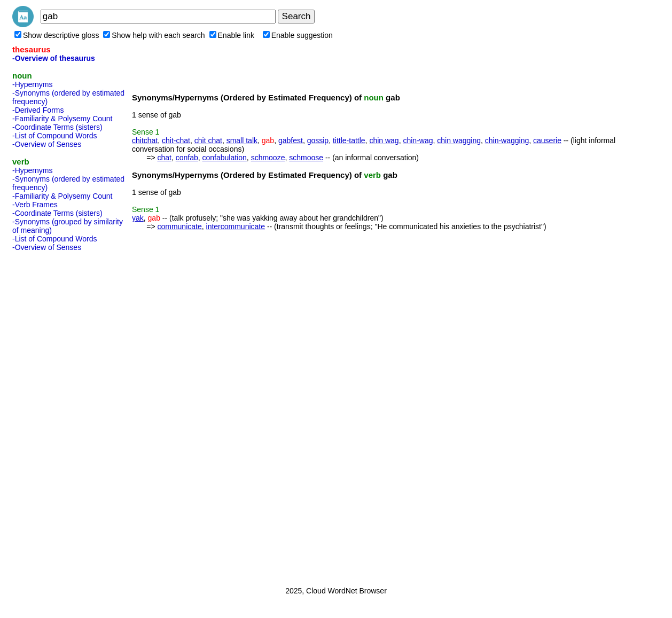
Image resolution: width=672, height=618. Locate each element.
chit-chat (176, 140)
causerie (547, 140)
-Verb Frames (35, 205)
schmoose (306, 158)
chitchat (145, 140)
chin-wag (418, 140)
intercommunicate (236, 226)
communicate (179, 226)
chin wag (384, 140)
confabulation (225, 158)
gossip (318, 140)
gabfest (291, 140)
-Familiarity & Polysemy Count (62, 119)
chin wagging (459, 140)
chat (164, 158)
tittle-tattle (349, 140)
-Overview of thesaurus (54, 58)
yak (138, 218)
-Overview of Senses (47, 144)
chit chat (208, 140)
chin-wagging (507, 140)
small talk (242, 140)
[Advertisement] (55, 416)
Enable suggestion (298, 35)
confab (187, 158)
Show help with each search (154, 35)
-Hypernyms (32, 84)
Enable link (232, 35)
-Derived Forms (38, 110)
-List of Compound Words (54, 136)
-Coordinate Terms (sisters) (57, 127)
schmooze (268, 158)
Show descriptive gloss (57, 35)
